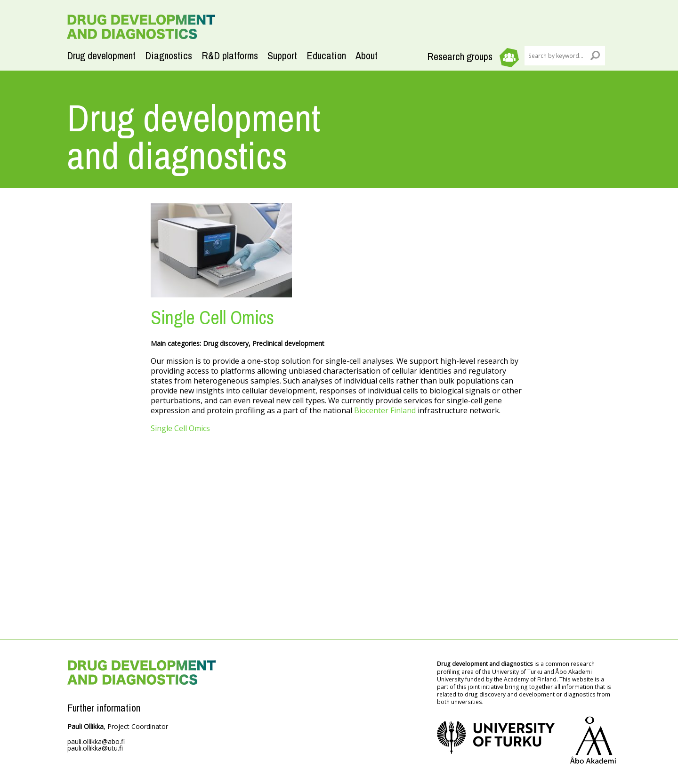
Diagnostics (169, 56)
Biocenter (371, 410)
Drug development (101, 56)
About (367, 56)
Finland (402, 410)
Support (282, 56)
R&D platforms (230, 56)
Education (326, 56)
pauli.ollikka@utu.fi (95, 748)
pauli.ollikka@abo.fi (96, 741)
